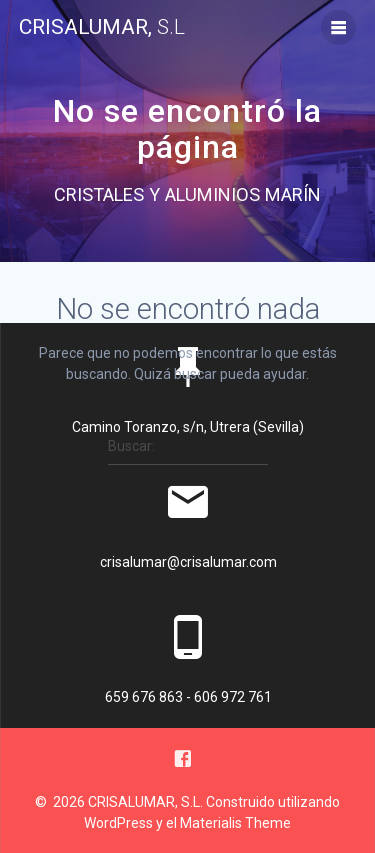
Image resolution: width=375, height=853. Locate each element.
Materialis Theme (235, 823)
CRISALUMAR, (102, 27)
